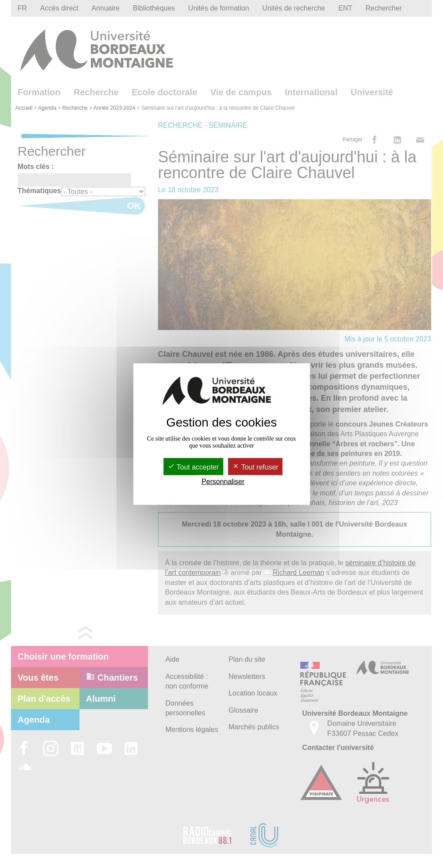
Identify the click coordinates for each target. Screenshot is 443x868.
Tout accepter (193, 467)
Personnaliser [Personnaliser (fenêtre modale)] (223, 482)
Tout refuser (255, 467)
